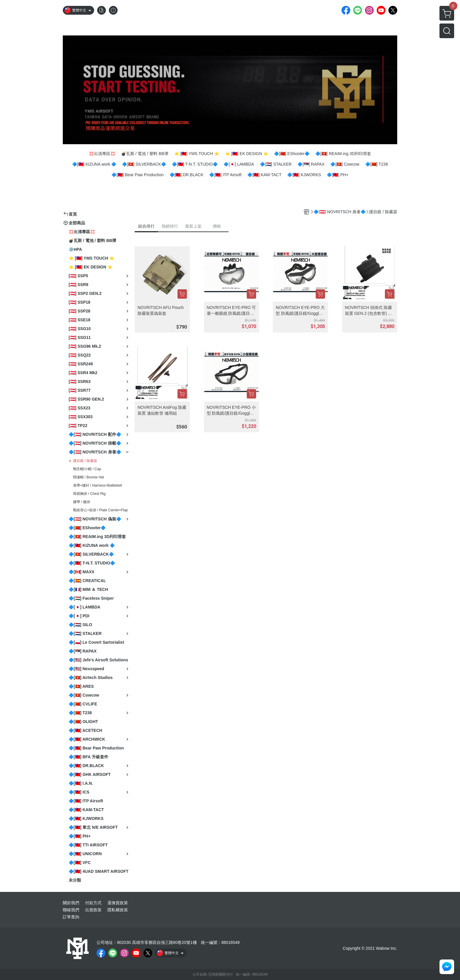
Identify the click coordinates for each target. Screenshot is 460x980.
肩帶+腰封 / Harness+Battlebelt (98, 485)
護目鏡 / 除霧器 (85, 461)
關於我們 (71, 903)
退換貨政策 (118, 903)
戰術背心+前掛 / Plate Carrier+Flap (100, 510)
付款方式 (93, 903)
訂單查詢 (71, 917)
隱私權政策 (118, 910)
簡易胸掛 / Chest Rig (89, 494)
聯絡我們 (71, 910)
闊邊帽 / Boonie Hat (88, 477)
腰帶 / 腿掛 (82, 502)
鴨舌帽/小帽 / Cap (87, 469)
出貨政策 (93, 910)
